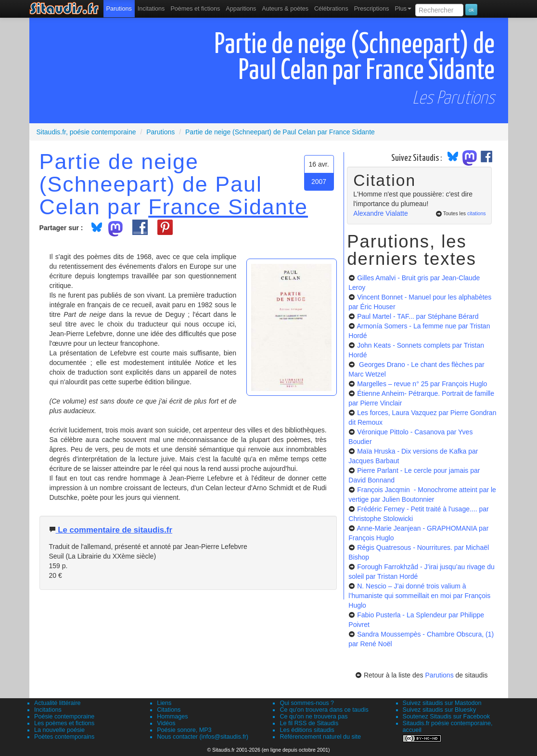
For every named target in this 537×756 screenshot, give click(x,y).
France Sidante (228, 207)
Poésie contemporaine (64, 717)
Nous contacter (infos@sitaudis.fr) (203, 737)
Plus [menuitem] (403, 9)
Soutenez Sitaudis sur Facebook (446, 717)
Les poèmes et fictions (64, 723)
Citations (169, 710)
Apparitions (241, 9)
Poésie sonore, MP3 (184, 730)
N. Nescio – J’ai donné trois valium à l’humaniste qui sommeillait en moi (419, 596)
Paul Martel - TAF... (418, 316)
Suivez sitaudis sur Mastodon (442, 703)
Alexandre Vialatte (380, 213)
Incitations (48, 710)
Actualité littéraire (58, 703)
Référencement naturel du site (320, 737)
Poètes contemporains (64, 737)
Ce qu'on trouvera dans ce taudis (324, 710)
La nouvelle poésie (59, 730)
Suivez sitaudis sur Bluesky (440, 710)
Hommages (172, 717)
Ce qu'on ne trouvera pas (313, 717)
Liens (164, 703)
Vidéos (166, 723)
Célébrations (331, 9)
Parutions (119, 9)
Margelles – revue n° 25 (422, 384)
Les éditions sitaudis (307, 730)
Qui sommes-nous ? (307, 703)
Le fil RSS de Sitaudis (309, 723)
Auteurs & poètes (285, 9)
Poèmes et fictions (195, 9)
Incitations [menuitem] (151, 9)
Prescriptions (372, 9)
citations (477, 213)
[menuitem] (119, 9)
